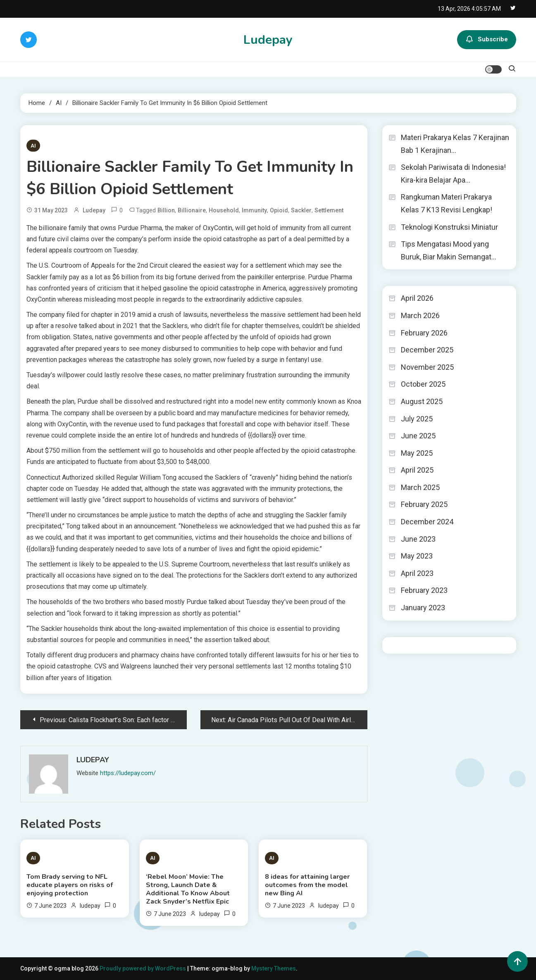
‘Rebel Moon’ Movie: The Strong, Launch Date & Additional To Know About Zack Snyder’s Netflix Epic (188, 889)
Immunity (254, 210)
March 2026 (420, 315)
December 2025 (427, 350)
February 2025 (424, 504)
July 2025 (417, 419)
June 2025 (418, 436)
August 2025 (422, 401)
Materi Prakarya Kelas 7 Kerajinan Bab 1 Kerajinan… (455, 144)
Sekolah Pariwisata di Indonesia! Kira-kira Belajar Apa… (453, 174)
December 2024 (427, 522)
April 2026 (417, 298)
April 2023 (417, 573)
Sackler (301, 210)
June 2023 (418, 539)
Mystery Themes (274, 968)
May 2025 (417, 453)
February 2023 (424, 590)
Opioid (279, 210)
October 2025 (423, 384)
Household (224, 210)
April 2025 (417, 470)
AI (33, 146)
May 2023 (417, 556)
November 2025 (427, 367)
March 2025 (420, 487)
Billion (166, 210)
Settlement (329, 210)
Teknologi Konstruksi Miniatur (449, 227)
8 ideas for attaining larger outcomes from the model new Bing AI (307, 885)
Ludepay (268, 40)
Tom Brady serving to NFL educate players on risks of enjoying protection (70, 885)
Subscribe (487, 40)
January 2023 (423, 608)
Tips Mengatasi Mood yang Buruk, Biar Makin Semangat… (449, 250)
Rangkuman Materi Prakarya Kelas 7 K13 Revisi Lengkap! (447, 203)
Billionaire (192, 210)
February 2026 (424, 333)
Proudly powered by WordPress (143, 968)
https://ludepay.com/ (128, 773)
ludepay (94, 210)
